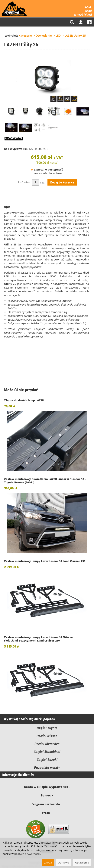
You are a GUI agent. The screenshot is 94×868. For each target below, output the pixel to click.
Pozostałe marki (47, 768)
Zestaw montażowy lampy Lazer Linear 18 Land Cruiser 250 (45, 561)
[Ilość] (35, 182)
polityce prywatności (27, 854)
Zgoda (48, 862)
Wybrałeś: (11, 35)
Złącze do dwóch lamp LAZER (24, 400)
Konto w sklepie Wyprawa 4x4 (47, 785)
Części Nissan (47, 736)
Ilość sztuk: (24, 182)
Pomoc (47, 791)
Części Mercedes (47, 744)
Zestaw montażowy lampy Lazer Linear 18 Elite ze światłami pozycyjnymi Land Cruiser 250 (38, 639)
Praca (47, 803)
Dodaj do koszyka (62, 182)
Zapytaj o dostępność (47, 170)
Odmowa (63, 862)
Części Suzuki (47, 760)
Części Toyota (47, 728)
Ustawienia (82, 862)
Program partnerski (47, 797)
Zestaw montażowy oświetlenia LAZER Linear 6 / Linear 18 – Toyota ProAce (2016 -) (45, 481)
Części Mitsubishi (47, 752)
